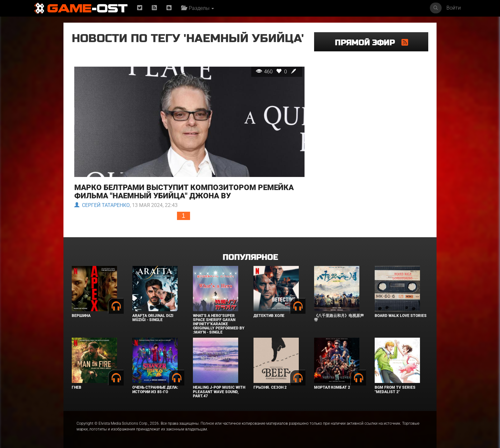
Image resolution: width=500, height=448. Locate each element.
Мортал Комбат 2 (332, 387)
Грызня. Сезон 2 (270, 387)
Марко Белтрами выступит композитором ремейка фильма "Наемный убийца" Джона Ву (184, 192)
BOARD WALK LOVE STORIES (401, 316)
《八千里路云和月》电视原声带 (339, 318)
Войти (454, 8)
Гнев (77, 387)
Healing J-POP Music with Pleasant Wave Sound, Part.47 (219, 392)
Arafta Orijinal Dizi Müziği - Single (153, 318)
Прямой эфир (368, 43)
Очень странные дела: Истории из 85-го (155, 389)
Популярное (250, 257)
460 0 (277, 72)
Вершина (81, 316)
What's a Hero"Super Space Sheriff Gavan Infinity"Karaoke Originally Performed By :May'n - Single (219, 324)
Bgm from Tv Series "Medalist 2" (395, 389)
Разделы (198, 8)
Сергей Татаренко (102, 205)
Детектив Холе (269, 316)
